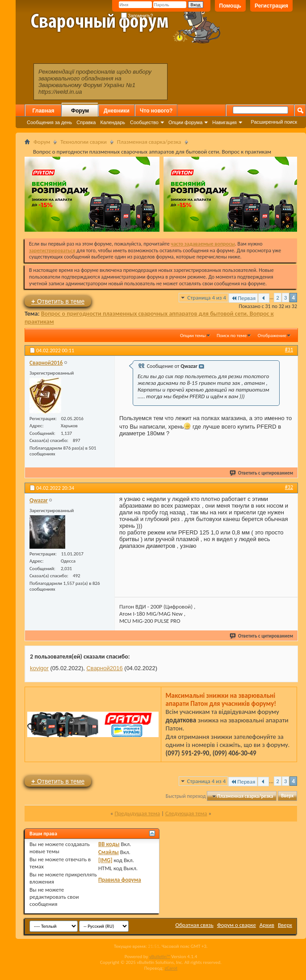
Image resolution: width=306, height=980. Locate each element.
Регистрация (271, 6)
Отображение (272, 336)
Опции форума (185, 122)
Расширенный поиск (274, 122)
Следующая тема (186, 813)
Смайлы (109, 852)
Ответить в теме (58, 301)
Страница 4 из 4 (207, 298)
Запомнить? (137, 16)
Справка (86, 122)
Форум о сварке (237, 925)
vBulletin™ (160, 957)
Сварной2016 (104, 668)
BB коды (109, 844)
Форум (80, 111)
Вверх (287, 796)
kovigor (39, 668)
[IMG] (105, 860)
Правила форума (120, 880)
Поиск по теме (232, 336)
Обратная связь (195, 925)
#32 (289, 487)
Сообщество (144, 122)
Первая (243, 298)
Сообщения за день (49, 122)
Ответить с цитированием (262, 473)
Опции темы (193, 336)
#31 (289, 350)
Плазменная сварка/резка (149, 142)
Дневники (117, 111)
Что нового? (156, 111)
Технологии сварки (84, 142)
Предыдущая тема (137, 813)
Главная (44, 111)
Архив (267, 925)
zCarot (171, 968)
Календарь (113, 122)
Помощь (230, 6)
